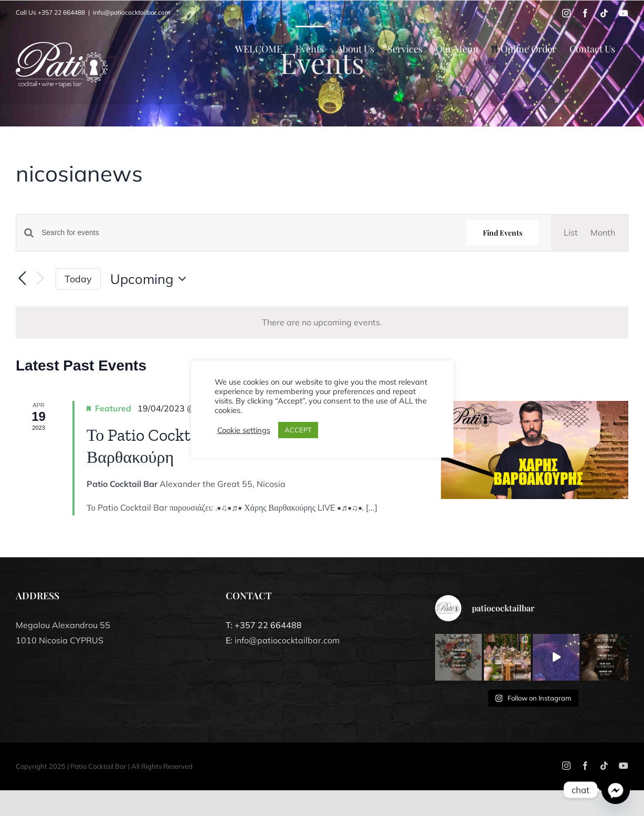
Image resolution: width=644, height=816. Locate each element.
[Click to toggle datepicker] (151, 279)
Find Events (503, 233)
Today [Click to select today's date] (78, 279)
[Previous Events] (22, 279)
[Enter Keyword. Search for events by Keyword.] (248, 233)
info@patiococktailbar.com (132, 12)
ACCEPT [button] (298, 430)
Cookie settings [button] (244, 430)
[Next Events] (40, 279)
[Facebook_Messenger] (616, 790)
